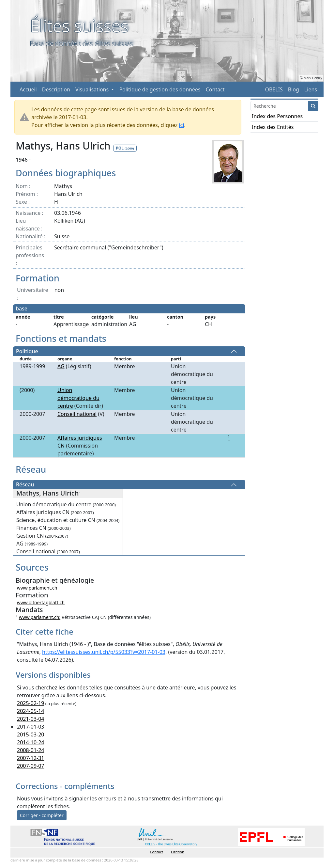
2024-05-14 (31, 711)
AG (61, 366)
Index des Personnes (277, 116)
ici (181, 125)
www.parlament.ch (37, 588)
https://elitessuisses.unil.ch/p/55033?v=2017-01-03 (104, 652)
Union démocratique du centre (78, 398)
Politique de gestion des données (160, 89)
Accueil (28, 89)
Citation (178, 852)
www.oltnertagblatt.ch (41, 602)
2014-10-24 (31, 742)
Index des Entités (273, 127)
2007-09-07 (31, 766)
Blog (294, 89)
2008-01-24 (31, 750)
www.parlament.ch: (40, 617)
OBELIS (274, 89)
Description (56, 89)
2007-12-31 (31, 758)
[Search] (279, 106)
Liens (311, 89)
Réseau (25, 485)
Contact (215, 89)
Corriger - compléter (42, 815)
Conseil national (77, 414)
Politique (27, 351)
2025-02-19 (31, 703)
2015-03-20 (31, 734)
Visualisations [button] (93, 89)
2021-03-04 (31, 719)
